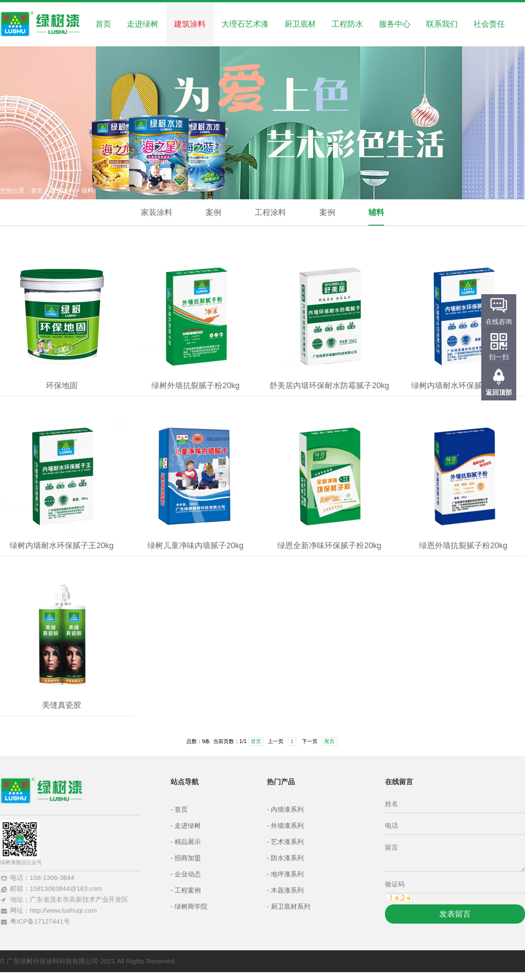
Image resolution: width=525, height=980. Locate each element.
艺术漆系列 (287, 842)
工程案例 (188, 890)
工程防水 (347, 24)
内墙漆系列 (287, 809)
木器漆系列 (287, 890)
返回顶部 (499, 392)
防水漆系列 (287, 858)
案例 (213, 212)
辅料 (376, 212)
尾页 (329, 741)
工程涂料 (270, 212)
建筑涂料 (190, 24)
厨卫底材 (300, 24)
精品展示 (188, 842)
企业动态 (188, 874)
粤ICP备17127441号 (40, 921)
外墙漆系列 (287, 825)
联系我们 (442, 24)
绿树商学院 (191, 906)
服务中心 (395, 24)
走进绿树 (143, 24)
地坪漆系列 (287, 874)
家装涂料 (157, 212)
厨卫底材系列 (290, 906)
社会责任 (489, 24)
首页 (103, 24)
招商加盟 (188, 858)
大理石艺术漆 (245, 24)
